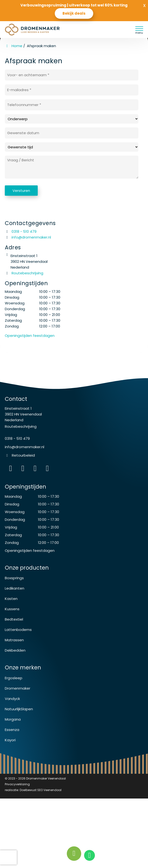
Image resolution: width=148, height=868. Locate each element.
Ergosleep (14, 678)
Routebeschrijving (24, 273)
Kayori (10, 740)
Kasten (11, 599)
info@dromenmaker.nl (31, 237)
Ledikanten (15, 588)
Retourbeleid (23, 455)
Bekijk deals (74, 13)
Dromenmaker (18, 688)
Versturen (21, 191)
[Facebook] (23, 469)
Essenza (12, 730)
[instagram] (47, 469)
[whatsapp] (90, 855)
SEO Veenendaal (49, 790)
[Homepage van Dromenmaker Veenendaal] (37, 30)
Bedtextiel (14, 619)
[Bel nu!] (74, 854)
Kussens (12, 609)
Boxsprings (14, 578)
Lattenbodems (18, 630)
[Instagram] (11, 469)
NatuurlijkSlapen (19, 709)
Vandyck (12, 699)
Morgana (13, 719)
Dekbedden (15, 650)
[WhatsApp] (35, 469)
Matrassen (14, 640)
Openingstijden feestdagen (30, 550)
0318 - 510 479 (21, 231)
